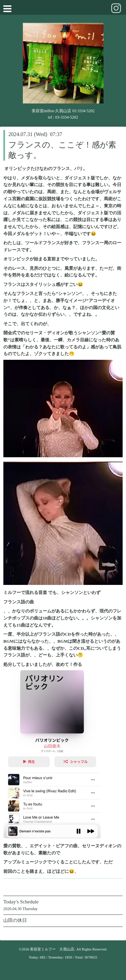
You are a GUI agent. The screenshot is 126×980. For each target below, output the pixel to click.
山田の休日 (15, 920)
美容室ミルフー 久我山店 (52, 949)
